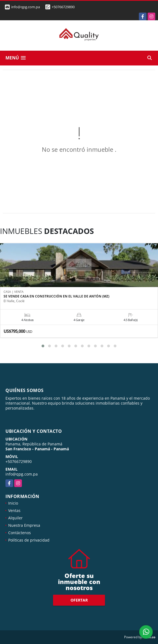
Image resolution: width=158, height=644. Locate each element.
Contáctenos (20, 533)
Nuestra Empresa (24, 525)
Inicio (13, 503)
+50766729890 (63, 7)
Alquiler (15, 518)
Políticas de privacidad (29, 540)
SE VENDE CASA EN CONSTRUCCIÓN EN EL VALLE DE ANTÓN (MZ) (56, 296)
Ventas (14, 510)
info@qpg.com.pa (22, 474)
